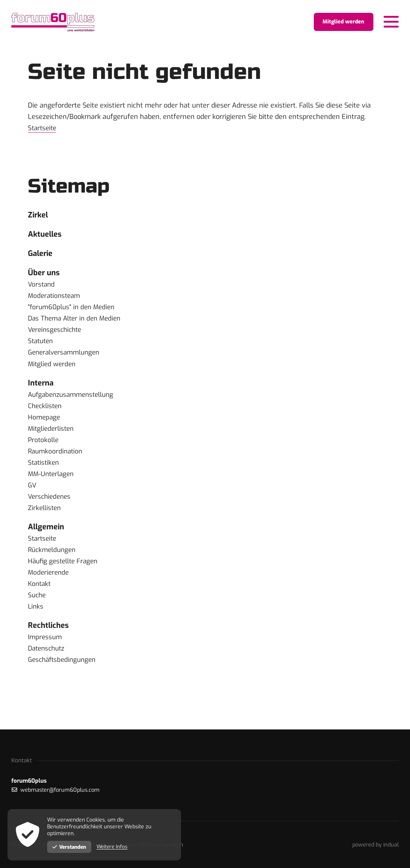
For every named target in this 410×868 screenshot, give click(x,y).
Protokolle (44, 445)
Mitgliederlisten (52, 434)
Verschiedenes (51, 502)
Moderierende (49, 579)
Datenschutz (48, 656)
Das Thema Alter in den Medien (77, 323)
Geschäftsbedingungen (64, 667)
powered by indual (375, 845)
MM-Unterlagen (52, 479)
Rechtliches (50, 632)
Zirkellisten (45, 513)
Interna (42, 388)
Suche (38, 601)
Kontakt (40, 590)
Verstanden (70, 847)
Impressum (46, 644)
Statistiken (45, 468)
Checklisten (46, 411)
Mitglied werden (53, 368)
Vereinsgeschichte (57, 334)
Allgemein (48, 533)
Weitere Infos (115, 847)
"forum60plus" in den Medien (73, 311)
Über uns (45, 277)
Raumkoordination (57, 456)
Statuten (42, 345)
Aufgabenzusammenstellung (74, 400)
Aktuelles (46, 236)
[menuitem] (205, 216)
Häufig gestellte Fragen (65, 567)
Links (36, 613)
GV (32, 490)
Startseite (43, 128)
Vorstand (42, 289)
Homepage (45, 422)
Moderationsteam (56, 300)
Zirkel (39, 215)
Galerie (42, 256)
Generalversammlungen (66, 357)
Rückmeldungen (53, 556)
